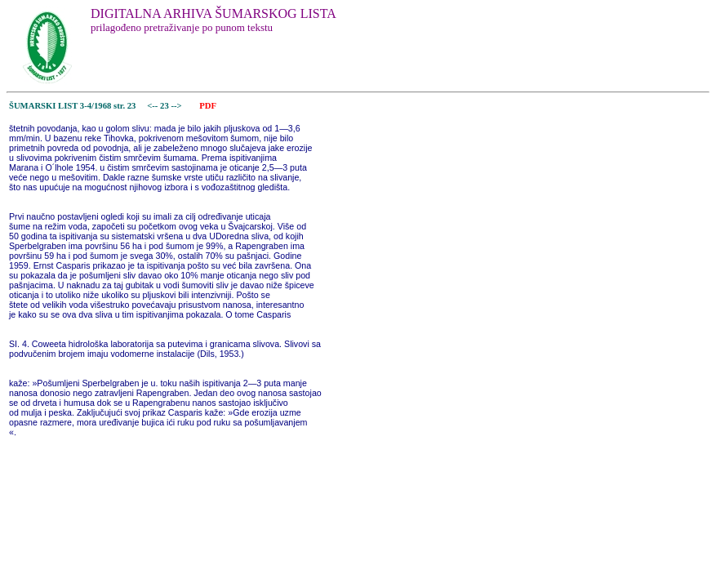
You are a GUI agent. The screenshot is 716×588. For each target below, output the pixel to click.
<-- (153, 106)
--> (177, 106)
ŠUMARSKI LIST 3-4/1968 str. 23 (72, 106)
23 (165, 106)
